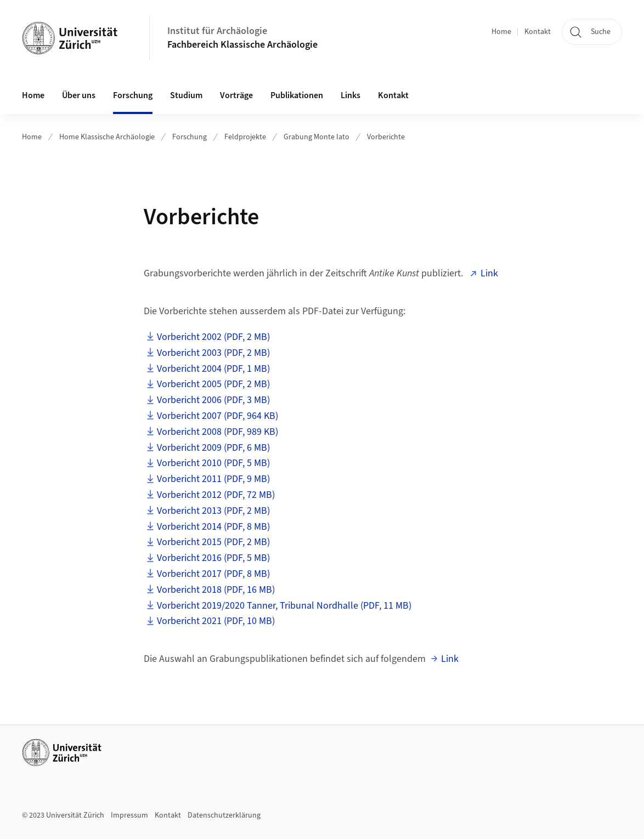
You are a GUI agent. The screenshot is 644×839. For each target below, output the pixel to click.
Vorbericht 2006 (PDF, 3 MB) (213, 400)
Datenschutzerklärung (224, 815)
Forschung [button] (133, 95)
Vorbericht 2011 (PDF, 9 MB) (213, 479)
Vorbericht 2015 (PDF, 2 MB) (213, 542)
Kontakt (538, 32)
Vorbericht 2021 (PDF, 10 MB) (216, 621)
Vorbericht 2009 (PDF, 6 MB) (213, 448)
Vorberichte (386, 137)
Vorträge (236, 95)
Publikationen (297, 95)
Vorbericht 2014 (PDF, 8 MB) (213, 527)
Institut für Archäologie (217, 31)
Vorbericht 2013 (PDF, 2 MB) (213, 511)
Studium (186, 95)
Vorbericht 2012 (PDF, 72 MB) (216, 495)
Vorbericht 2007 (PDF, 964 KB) (218, 416)
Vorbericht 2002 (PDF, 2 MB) (213, 337)
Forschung (190, 137)
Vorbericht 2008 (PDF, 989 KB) (218, 432)
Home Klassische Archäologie (107, 137)
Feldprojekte (245, 137)
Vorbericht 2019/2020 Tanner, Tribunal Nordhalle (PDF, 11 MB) (284, 606)
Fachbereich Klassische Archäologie (242, 45)
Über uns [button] (79, 95)
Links (351, 95)
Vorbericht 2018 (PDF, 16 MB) (216, 590)
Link (489, 273)
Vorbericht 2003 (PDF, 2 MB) (213, 353)
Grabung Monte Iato (317, 137)
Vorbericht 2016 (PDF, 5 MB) (213, 558)
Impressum (129, 815)
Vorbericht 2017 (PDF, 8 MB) (213, 574)
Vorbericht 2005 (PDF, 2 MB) (213, 384)
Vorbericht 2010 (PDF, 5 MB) (213, 463)
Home (501, 32)
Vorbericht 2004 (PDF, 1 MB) (213, 369)
